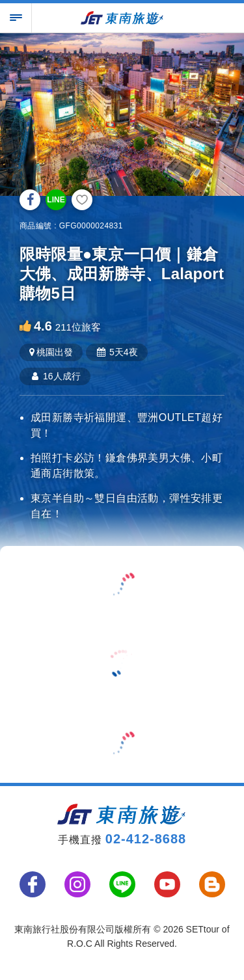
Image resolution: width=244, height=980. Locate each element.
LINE (56, 200)
